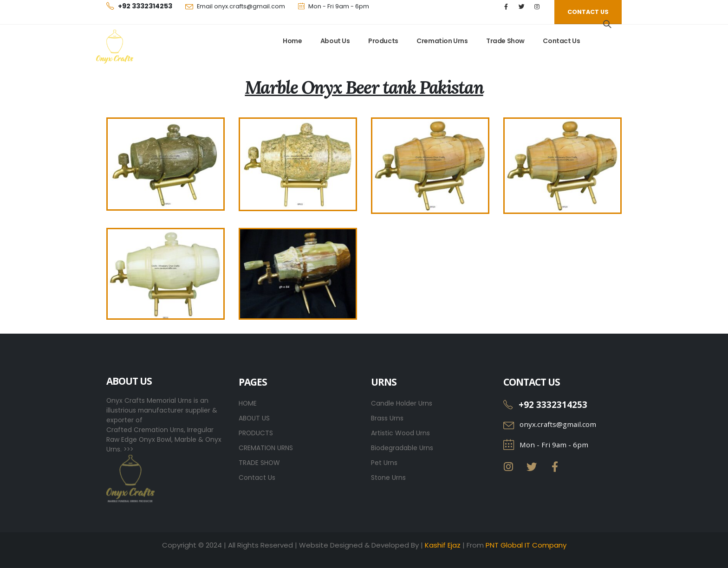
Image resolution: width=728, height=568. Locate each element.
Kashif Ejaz (443, 545)
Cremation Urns (442, 41)
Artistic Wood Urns (400, 433)
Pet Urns (384, 463)
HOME (248, 403)
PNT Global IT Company (526, 545)
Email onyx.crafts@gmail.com (241, 6)
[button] (588, 12)
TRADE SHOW (259, 463)
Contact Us (561, 41)
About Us (335, 41)
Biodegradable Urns (402, 448)
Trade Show (505, 41)
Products (383, 41)
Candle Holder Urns (402, 403)
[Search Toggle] (607, 24)
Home (292, 41)
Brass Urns (387, 418)
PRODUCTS (256, 433)
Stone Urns (388, 478)
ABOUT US (254, 418)
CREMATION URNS (266, 448)
